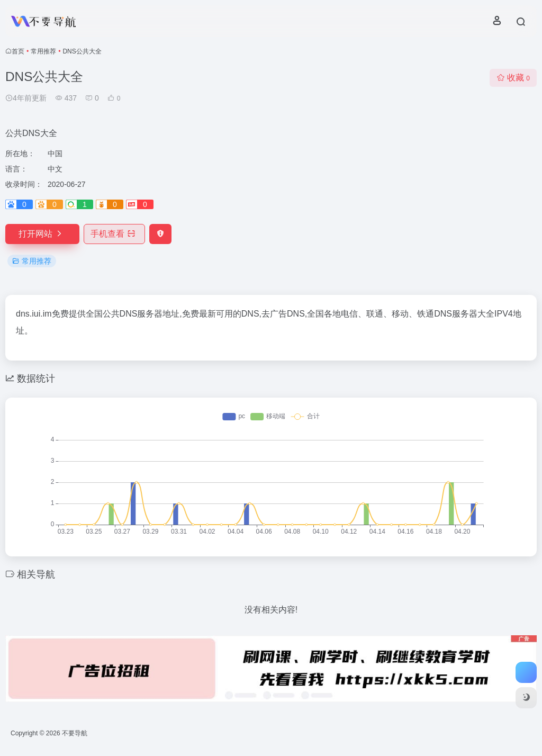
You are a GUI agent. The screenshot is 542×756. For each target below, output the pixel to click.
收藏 (513, 78)
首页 (18, 51)
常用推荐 (43, 51)
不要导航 (75, 733)
